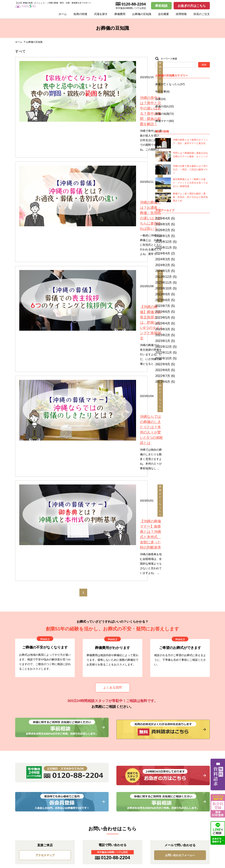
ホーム (63, 14)
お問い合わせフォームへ (180, 632)
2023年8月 (163, 300)
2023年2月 (163, 335)
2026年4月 (163, 218)
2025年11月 (164, 248)
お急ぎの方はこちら (192, 6)
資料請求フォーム (186, 726)
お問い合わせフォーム (189, 720)
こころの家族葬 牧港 (137, 726)
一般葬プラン (79, 738)
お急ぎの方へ (23, 720)
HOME (19, 714)
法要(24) (160, 99)
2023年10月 (164, 288)
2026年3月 (163, 224)
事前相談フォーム (186, 738)
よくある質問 (112, 474)
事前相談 (161, 6)
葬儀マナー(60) (165, 121)
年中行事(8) (162, 92)
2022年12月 (164, 347)
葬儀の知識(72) (165, 114)
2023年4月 (163, 323)
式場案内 (128, 714)
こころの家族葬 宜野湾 (139, 738)
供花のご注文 (202, 14)
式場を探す (101, 14)
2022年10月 (164, 358)
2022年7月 (163, 376)
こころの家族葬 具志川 (139, 732)
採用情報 (181, 14)
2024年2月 (163, 265)
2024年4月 (163, 253)
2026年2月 (163, 230)
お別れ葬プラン (81, 720)
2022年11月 (164, 353)
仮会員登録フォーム (188, 732)
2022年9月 (163, 364)
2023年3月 (163, 329)
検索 (204, 65)
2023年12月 (164, 277)
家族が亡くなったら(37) (170, 84)
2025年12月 (164, 242)
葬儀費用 (120, 14)
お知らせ (21, 726)
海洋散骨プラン (81, 743)
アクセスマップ (45, 632)
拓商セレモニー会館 (137, 720)
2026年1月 (163, 236)
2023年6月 (163, 312)
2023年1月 (163, 341)
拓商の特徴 (80, 14)
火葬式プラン (79, 726)
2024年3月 (163, 259)
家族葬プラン (79, 732)
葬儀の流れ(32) (165, 106)
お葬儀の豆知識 (142, 14)
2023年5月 (163, 318)
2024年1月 (163, 271)
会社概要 (163, 14)
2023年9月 (163, 294)
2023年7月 (163, 306)
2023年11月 (164, 283)
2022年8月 (163, 370)
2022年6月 (163, 382)
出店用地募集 (133, 743)
